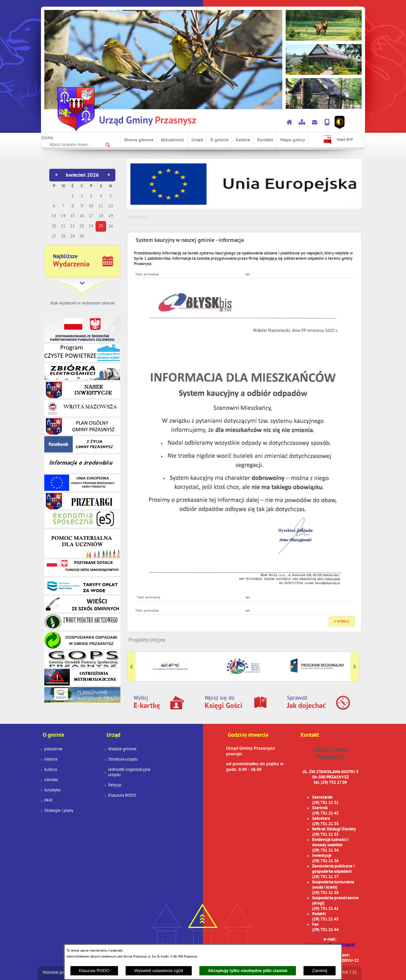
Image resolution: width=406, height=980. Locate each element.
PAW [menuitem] (48, 801)
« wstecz (342, 622)
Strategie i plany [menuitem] (59, 811)
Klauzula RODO (94, 971)
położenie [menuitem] (53, 749)
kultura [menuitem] (51, 770)
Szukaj (47, 138)
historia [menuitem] (51, 760)
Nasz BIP (345, 140)
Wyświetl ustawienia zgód (159, 971)
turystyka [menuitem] (52, 790)
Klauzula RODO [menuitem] (122, 796)
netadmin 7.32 (344, 973)
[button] (244, 587)
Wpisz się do (223, 703)
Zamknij (320, 971)
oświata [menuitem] (51, 780)
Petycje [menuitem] (115, 785)
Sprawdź (306, 703)
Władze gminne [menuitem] (122, 749)
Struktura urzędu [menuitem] (123, 760)
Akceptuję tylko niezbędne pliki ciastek (248, 971)
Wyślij (147, 703)
